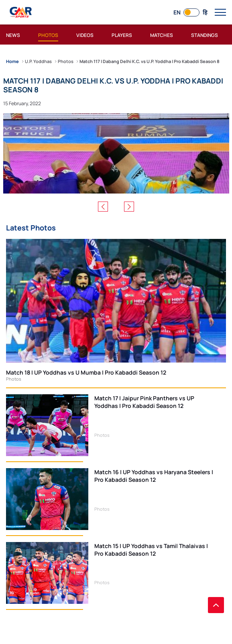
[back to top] (216, 605)
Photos (14, 379)
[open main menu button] (220, 12)
